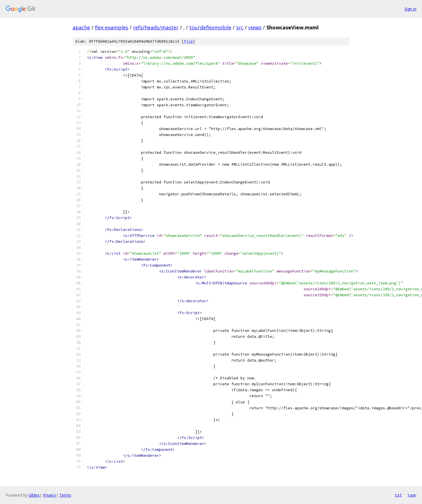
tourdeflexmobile (210, 27)
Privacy (49, 495)
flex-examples (112, 27)
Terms (65, 495)
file (188, 41)
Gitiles (34, 495)
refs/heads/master (156, 27)
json (412, 495)
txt (398, 495)
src (240, 27)
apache (81, 27)
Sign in (410, 9)
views (255, 27)
